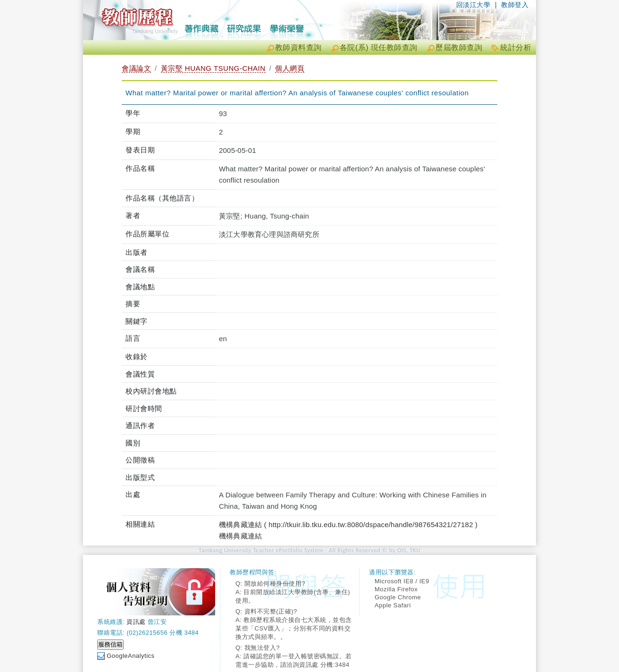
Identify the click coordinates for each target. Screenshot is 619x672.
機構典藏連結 (240, 536)
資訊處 (136, 622)
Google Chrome (398, 597)
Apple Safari (393, 605)
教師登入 (515, 5)
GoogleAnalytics (130, 656)
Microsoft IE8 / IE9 (402, 581)
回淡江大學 (473, 5)
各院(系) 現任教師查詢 (379, 47)
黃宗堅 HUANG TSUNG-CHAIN (213, 68)
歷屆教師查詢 (459, 47)
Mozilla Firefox (396, 589)
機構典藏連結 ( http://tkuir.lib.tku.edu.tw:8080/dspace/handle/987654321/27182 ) (348, 525)
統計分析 (516, 47)
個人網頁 (290, 68)
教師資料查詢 (298, 47)
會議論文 (136, 68)
